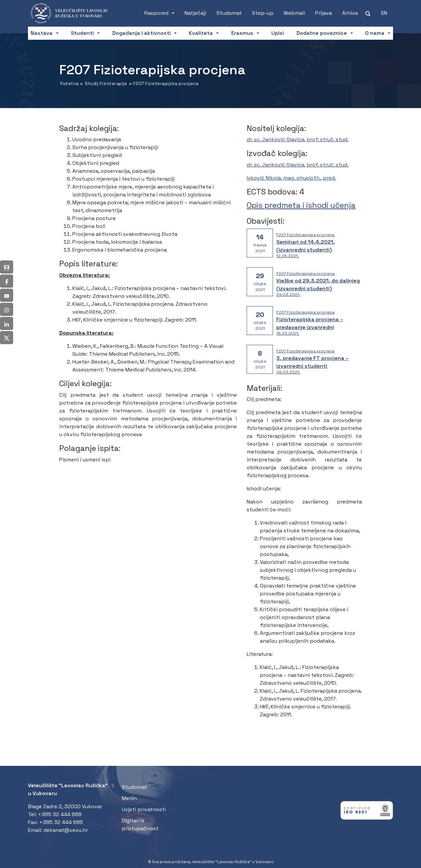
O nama (375, 33)
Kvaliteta (201, 33)
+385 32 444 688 (60, 814)
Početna (70, 84)
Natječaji (195, 13)
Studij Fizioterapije (106, 84)
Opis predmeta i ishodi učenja (301, 205)
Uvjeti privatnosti (144, 809)
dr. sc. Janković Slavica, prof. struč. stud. (298, 139)
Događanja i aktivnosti (141, 33)
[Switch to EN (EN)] (384, 13)
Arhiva (350, 13)
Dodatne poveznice (322, 33)
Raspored (156, 13)
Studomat (229, 13)
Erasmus (242, 33)
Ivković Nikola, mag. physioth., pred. (291, 178)
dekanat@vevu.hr (66, 830)
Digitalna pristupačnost (140, 824)
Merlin (129, 798)
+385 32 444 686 (61, 822)
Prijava (323, 13)
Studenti (82, 33)
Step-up (263, 13)
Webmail (294, 13)
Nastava (42, 33)
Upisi (278, 33)
